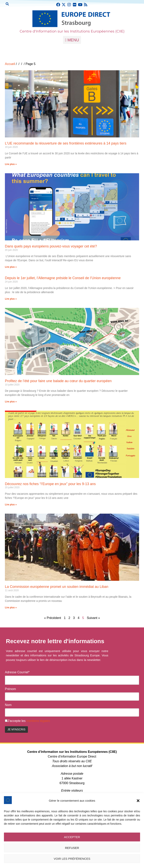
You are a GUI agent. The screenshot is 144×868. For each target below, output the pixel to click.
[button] (138, 801)
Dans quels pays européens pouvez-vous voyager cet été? (51, 246)
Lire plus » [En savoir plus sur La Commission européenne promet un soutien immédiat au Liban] (11, 608)
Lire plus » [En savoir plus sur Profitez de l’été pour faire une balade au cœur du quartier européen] (11, 402)
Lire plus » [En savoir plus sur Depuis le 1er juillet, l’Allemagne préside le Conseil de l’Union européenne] (11, 299)
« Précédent (52, 618)
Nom (8, 705)
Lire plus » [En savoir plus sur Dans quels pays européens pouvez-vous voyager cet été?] (11, 267)
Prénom (10, 689)
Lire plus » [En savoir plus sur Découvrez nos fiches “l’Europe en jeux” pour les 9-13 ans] (11, 505)
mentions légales (38, 721)
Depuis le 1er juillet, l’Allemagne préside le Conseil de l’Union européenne (63, 278)
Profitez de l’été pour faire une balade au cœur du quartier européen (58, 381)
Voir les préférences (72, 859)
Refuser (72, 848)
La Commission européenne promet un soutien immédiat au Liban (57, 587)
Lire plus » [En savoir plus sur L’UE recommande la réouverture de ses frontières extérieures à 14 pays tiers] (11, 164)
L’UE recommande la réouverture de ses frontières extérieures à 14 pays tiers (66, 143)
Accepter (72, 837)
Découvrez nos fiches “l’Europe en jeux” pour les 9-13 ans (50, 484)
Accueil (10, 64)
